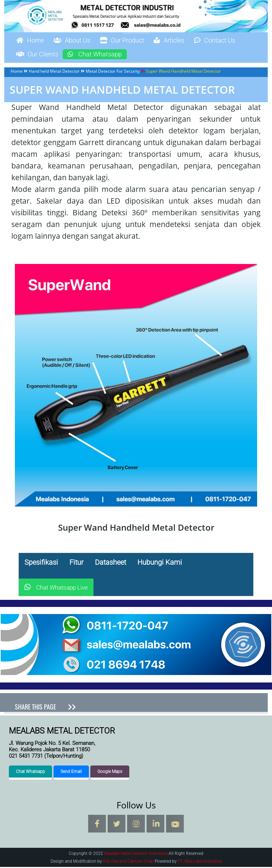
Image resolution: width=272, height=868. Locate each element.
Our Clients (40, 55)
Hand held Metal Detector (54, 72)
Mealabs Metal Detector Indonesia (136, 33)
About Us (79, 41)
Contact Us (238, 41)
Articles (188, 41)
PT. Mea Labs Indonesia (200, 862)
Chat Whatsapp (105, 55)
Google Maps (110, 773)
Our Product (135, 41)
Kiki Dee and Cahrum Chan (128, 862)
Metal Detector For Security (113, 72)
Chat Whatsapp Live (56, 588)
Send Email (71, 773)
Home (32, 41)
